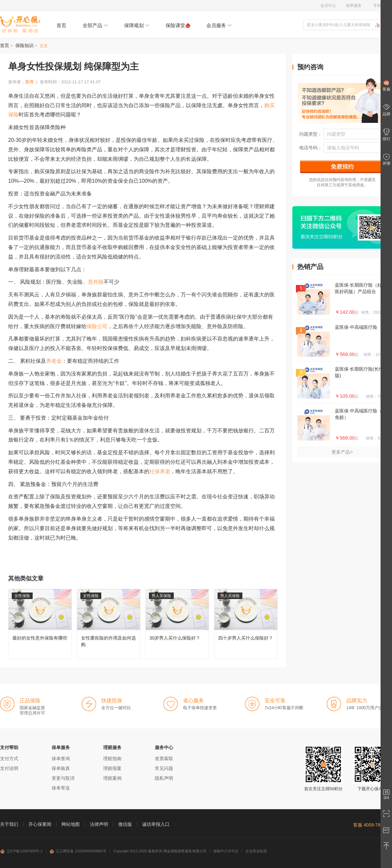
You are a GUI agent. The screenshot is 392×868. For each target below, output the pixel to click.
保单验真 (61, 768)
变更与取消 (63, 778)
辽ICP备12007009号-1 (21, 851)
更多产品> (342, 452)
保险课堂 (178, 25)
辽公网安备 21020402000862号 (78, 851)
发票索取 (164, 759)
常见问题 (164, 768)
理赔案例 (112, 778)
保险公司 (97, 326)
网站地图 (71, 824)
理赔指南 (112, 759)
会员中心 (328, 6)
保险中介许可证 (226, 851)
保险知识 (24, 45)
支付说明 (9, 768)
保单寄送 (61, 788)
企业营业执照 (256, 851)
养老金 (54, 361)
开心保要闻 (40, 824)
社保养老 (160, 471)
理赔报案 (112, 768)
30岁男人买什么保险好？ (177, 624)
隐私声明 (164, 778)
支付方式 (9, 759)
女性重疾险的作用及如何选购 (109, 624)
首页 (61, 25)
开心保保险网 (20, 25)
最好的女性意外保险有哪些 (40, 624)
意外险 (96, 282)
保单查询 (61, 759)
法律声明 (99, 824)
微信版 (125, 824)
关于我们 (9, 824)
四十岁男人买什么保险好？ (246, 624)
